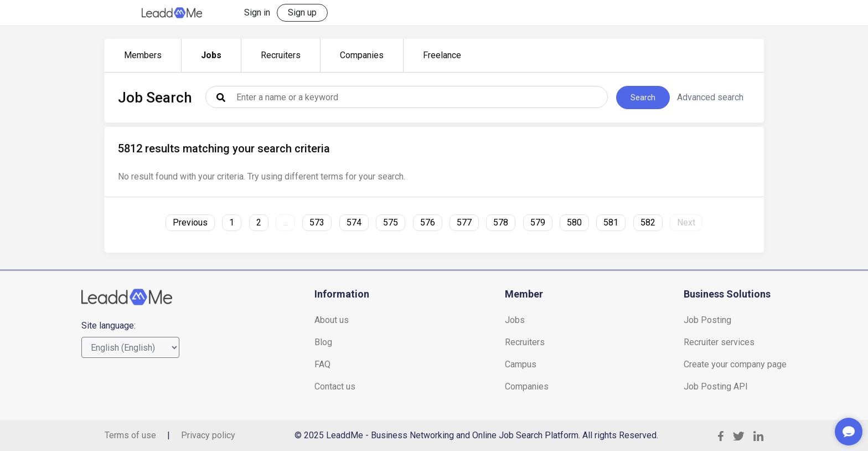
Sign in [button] (257, 12)
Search (643, 98)
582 (648, 222)
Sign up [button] (302, 12)
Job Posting (707, 320)
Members (143, 55)
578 (501, 222)
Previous (190, 222)
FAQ (322, 364)
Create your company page (735, 364)
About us (332, 320)
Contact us (335, 386)
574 (354, 222)
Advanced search (710, 97)
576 (428, 222)
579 (538, 222)
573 (317, 222)
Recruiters (281, 55)
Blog (323, 342)
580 (574, 222)
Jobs (211, 55)
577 (464, 222)
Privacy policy (208, 435)
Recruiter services (719, 342)
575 (391, 222)
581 (611, 222)
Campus (521, 364)
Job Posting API (716, 386)
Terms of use (130, 435)
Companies (362, 55)
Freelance (442, 55)
